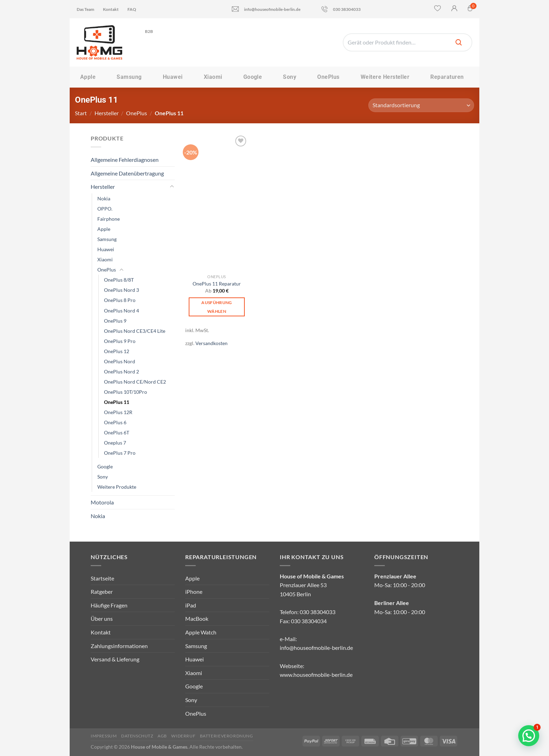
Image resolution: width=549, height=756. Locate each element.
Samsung (129, 77)
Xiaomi (213, 77)
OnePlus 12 (117, 351)
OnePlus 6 (115, 422)
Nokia (104, 198)
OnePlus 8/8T (119, 280)
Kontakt (111, 9)
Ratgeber (102, 592)
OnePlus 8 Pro (120, 300)
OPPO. (105, 209)
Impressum (104, 736)
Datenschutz (137, 736)
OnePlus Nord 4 (121, 311)
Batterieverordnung (227, 736)
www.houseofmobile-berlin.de (316, 675)
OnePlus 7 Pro (120, 453)
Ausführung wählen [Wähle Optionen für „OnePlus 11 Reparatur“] (217, 307)
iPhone (194, 592)
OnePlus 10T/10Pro (126, 392)
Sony (290, 77)
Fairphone (109, 219)
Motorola (102, 502)
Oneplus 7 (115, 443)
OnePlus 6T (117, 432)
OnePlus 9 (115, 321)
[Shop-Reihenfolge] (421, 105)
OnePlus (328, 77)
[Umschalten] (172, 187)
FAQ (132, 9)
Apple (88, 77)
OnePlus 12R (118, 412)
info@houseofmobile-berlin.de (266, 9)
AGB (162, 736)
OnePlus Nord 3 (121, 290)
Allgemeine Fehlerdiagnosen (125, 160)
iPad (191, 605)
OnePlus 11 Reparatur (217, 284)
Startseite (102, 578)
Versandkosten (211, 343)
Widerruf (183, 736)
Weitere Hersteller (385, 77)
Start (81, 113)
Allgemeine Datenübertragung (127, 173)
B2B (151, 31)
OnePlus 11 (117, 402)
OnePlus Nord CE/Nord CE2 (135, 382)
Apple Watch (201, 632)
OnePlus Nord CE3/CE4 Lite (135, 331)
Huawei (173, 77)
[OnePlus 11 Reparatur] (217, 202)
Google (253, 77)
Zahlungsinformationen (119, 646)
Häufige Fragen (109, 605)
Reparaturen (447, 77)
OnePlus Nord (120, 361)
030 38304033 (341, 9)
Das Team (85, 9)
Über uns (102, 618)
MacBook (197, 618)
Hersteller (107, 113)
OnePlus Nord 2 (121, 372)
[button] (529, 736)
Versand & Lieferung (115, 659)
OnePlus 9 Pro (120, 341)
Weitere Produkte (117, 487)
